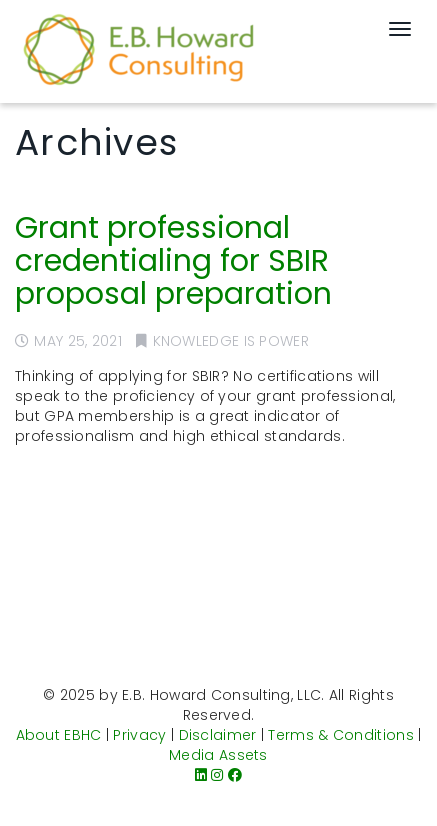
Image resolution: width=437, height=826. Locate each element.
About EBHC (59, 735)
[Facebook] (235, 775)
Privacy (139, 735)
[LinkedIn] (201, 775)
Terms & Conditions (340, 735)
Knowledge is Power (231, 341)
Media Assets (218, 755)
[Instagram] (217, 775)
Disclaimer (218, 735)
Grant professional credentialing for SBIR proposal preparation (173, 261)
